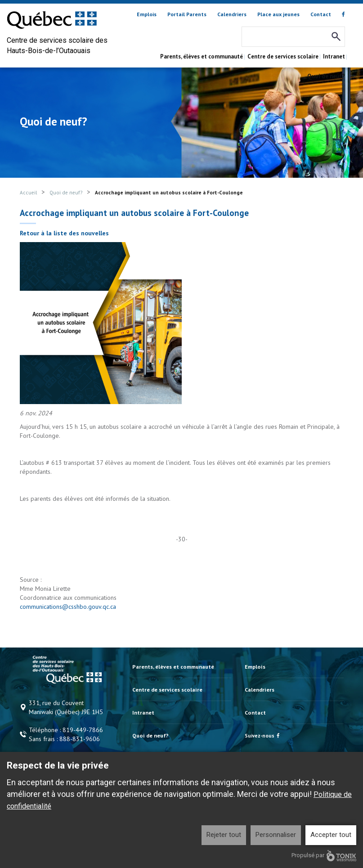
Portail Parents (187, 14)
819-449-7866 (83, 730)
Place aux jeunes (278, 14)
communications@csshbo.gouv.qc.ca (68, 607)
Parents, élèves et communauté (202, 56)
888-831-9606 (80, 739)
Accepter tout (331, 835)
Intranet (334, 56)
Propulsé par (324, 856)
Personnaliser (276, 835)
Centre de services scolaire (283, 56)
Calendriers (232, 14)
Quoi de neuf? (326, 76)
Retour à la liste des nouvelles (64, 233)
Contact (321, 14)
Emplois (147, 14)
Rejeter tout (224, 835)
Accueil (28, 193)
